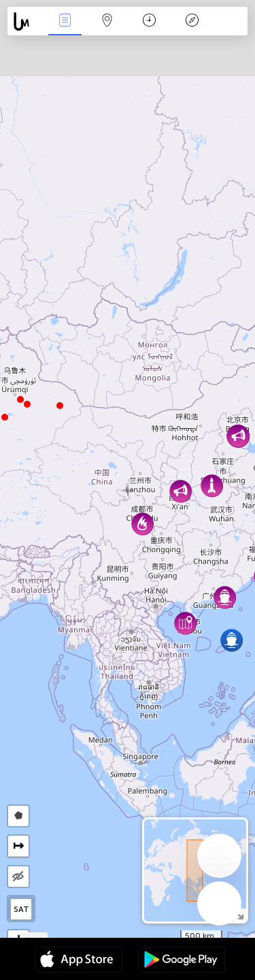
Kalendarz (149, 21)
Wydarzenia (65, 21)
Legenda (192, 21)
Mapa (107, 21)
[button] (20, 399)
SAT (21, 909)
